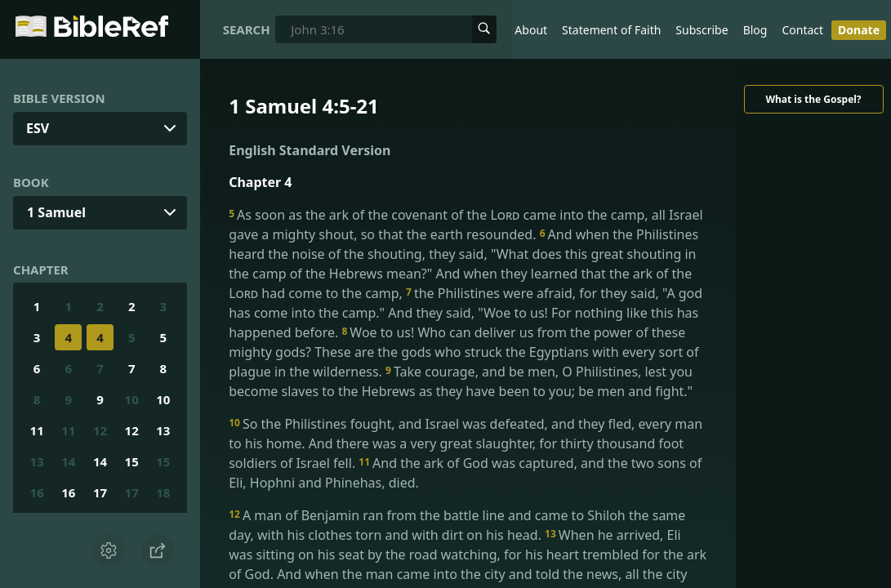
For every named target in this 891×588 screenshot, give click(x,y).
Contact (802, 30)
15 (132, 461)
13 (163, 430)
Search (247, 29)
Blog (755, 30)
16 (37, 492)
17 (100, 492)
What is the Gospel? (813, 99)
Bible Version (59, 98)
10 (132, 399)
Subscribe (702, 30)
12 (100, 430)
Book (31, 182)
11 (37, 430)
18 (163, 492)
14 (68, 461)
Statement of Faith (611, 30)
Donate (859, 30)
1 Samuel (56, 212)
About (531, 30)
